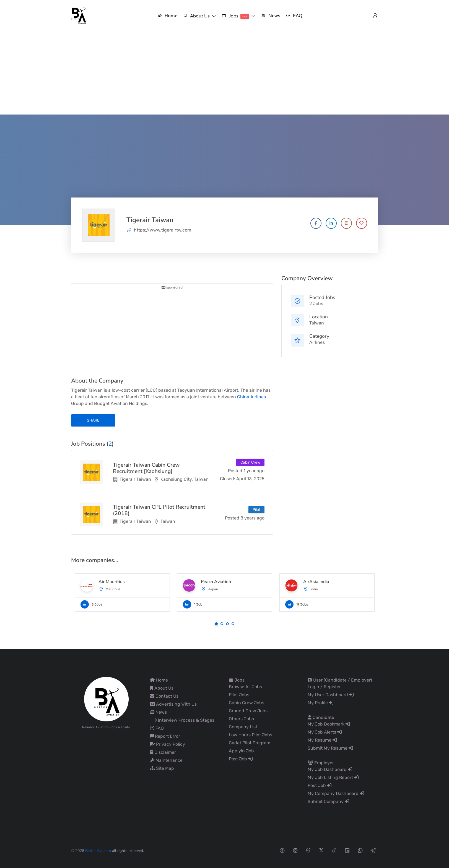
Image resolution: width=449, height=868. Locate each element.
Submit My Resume (330, 748)
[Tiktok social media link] (334, 850)
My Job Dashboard (330, 769)
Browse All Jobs (245, 687)
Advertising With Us (173, 704)
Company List (243, 727)
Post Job (241, 759)
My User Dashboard (331, 695)
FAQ (157, 728)
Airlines (317, 342)
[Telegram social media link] (373, 850)
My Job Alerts (325, 732)
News (158, 712)
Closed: (228, 479)
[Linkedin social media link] (347, 850)
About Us (162, 688)
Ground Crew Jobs (248, 711)
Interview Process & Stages (184, 720)
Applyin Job (241, 751)
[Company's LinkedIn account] (331, 223)
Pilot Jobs (239, 695)
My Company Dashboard (336, 793)
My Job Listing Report (333, 777)
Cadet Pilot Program (250, 743)
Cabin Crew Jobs (246, 703)
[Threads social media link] (308, 850)
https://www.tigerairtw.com (163, 230)
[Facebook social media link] (282, 850)
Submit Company (328, 801)
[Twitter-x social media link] (321, 850)
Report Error (165, 736)
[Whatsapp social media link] (360, 850)
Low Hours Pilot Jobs (251, 735)
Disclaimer (163, 752)
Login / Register (324, 687)
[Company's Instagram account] (346, 223)
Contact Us (164, 696)
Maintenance (166, 760)
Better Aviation (98, 851)
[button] (199, 16)
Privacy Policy (168, 744)
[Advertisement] (225, 73)
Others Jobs (241, 719)
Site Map (162, 768)
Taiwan (317, 323)
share (93, 420)
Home (159, 680)
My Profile (320, 703)
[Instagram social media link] (295, 850)
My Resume (322, 740)
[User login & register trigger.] (375, 16)
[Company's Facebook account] (316, 223)
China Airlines (251, 397)
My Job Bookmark (329, 724)
